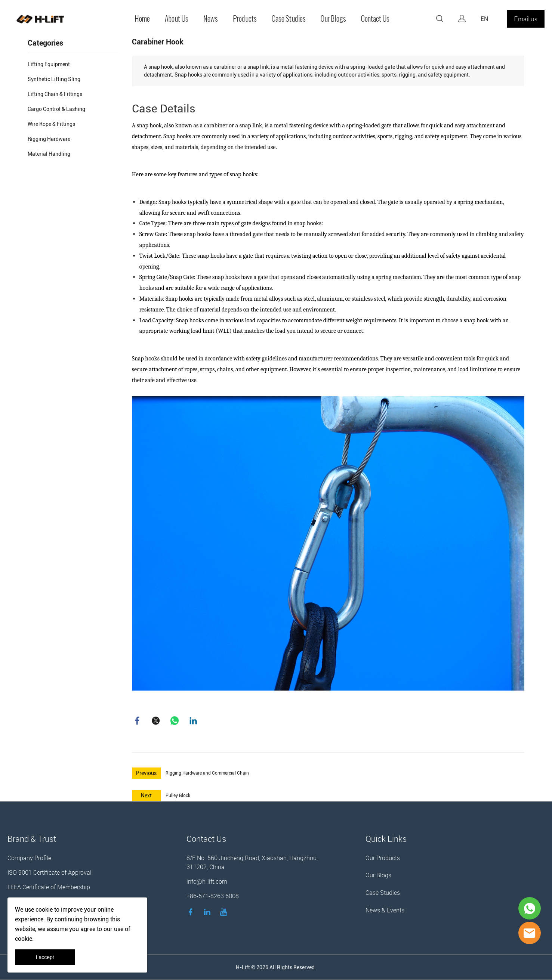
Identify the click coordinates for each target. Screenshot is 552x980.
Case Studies (289, 19)
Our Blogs (333, 19)
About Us (177, 19)
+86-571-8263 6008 (213, 896)
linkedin (194, 721)
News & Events (385, 911)
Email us (526, 19)
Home (142, 19)
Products (245, 19)
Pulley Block (178, 796)
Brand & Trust (32, 839)
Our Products (383, 858)
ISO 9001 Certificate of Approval (50, 873)
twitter (156, 721)
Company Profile (29, 858)
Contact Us (375, 19)
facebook (138, 721)
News (211, 19)
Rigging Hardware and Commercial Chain (207, 773)
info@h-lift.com (207, 882)
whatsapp (175, 721)
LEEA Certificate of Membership (49, 887)
